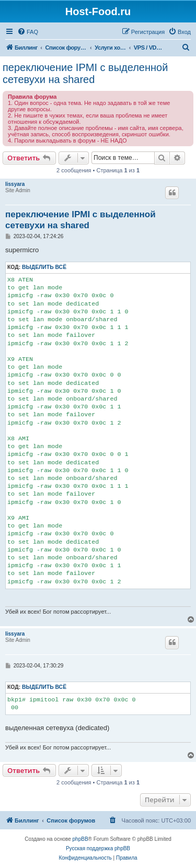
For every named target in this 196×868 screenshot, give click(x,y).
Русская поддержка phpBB (98, 848)
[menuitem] (28, 32)
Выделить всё (44, 267)
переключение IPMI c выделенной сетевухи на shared (85, 73)
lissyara (15, 184)
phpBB (80, 839)
